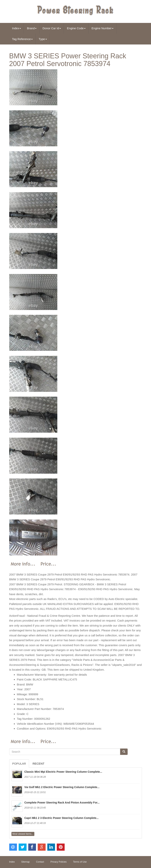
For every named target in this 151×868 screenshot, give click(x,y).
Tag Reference (23, 39)
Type (43, 39)
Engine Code (76, 28)
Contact (40, 862)
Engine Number (103, 28)
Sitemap (25, 862)
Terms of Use (80, 862)
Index (17, 28)
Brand (32, 28)
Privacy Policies (58, 862)
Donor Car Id (52, 28)
